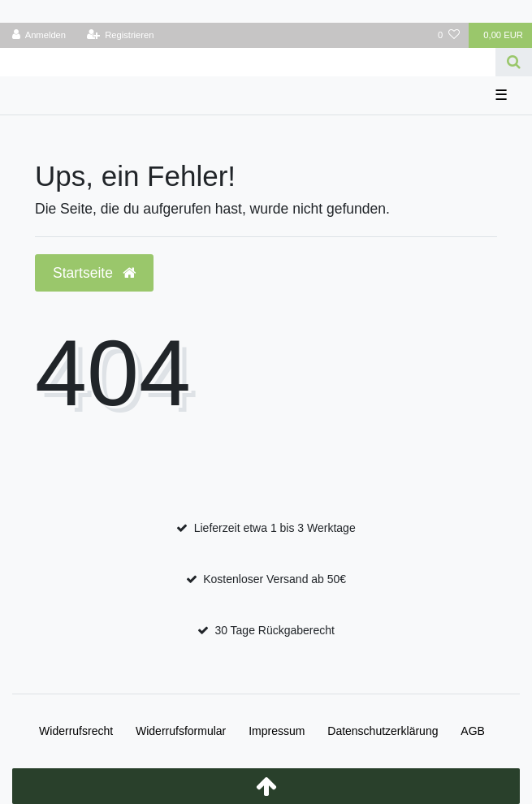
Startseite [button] (94, 273)
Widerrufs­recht (76, 731)
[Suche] (514, 62)
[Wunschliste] (449, 35)
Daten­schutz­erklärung (383, 731)
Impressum (277, 731)
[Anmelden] (39, 35)
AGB (473, 731)
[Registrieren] (120, 35)
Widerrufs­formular (181, 731)
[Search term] (248, 62)
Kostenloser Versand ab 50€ (275, 579)
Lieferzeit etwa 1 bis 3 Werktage (275, 528)
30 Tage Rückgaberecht (275, 630)
